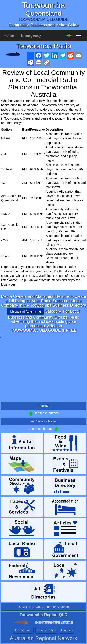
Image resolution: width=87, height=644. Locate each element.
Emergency (31, 35)
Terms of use (23, 630)
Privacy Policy (46, 630)
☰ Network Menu (43, 421)
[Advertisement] (43, 369)
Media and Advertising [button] (26, 311)
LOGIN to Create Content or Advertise (43, 607)
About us (66, 630)
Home (9, 35)
